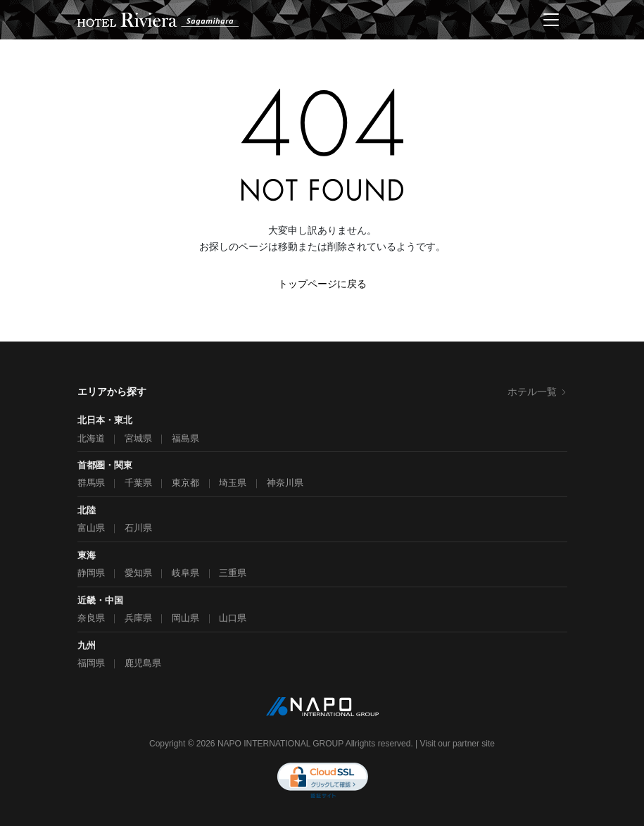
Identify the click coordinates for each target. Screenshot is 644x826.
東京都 (185, 483)
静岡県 (91, 573)
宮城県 (138, 438)
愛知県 (138, 573)
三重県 (233, 573)
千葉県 (138, 483)
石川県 (138, 528)
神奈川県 (285, 483)
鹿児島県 (143, 663)
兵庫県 (138, 618)
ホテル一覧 (537, 392)
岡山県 (185, 618)
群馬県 (91, 483)
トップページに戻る (322, 284)
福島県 (185, 438)
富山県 (91, 528)
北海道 (91, 438)
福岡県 (91, 663)
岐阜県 (185, 573)
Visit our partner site (458, 744)
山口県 (233, 618)
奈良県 (91, 618)
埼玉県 (233, 483)
